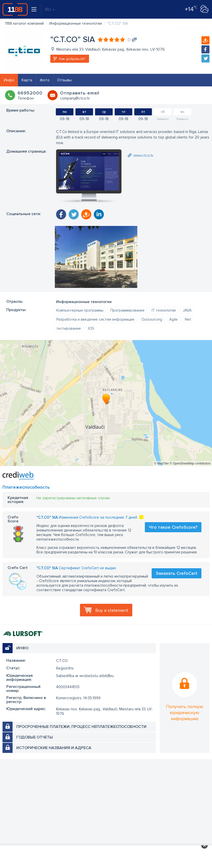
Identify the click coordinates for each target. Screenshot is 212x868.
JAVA (187, 310)
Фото (45, 80)
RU (50, 9)
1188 (15, 9)
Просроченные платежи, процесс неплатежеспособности (81, 727)
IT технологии (164, 310)
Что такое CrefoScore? (173, 527)
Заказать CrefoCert (177, 573)
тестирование (69, 328)
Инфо (9, 80)
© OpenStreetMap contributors (190, 463)
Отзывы (64, 80)
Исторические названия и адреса (54, 748)
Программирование (128, 310)
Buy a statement (112, 610)
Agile (174, 319)
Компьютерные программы (80, 310)
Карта (27, 80)
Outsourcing (152, 319)
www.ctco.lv (143, 155)
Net (188, 319)
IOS (91, 328)
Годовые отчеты (35, 737)
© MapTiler (161, 463)
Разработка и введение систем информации (95, 319)
